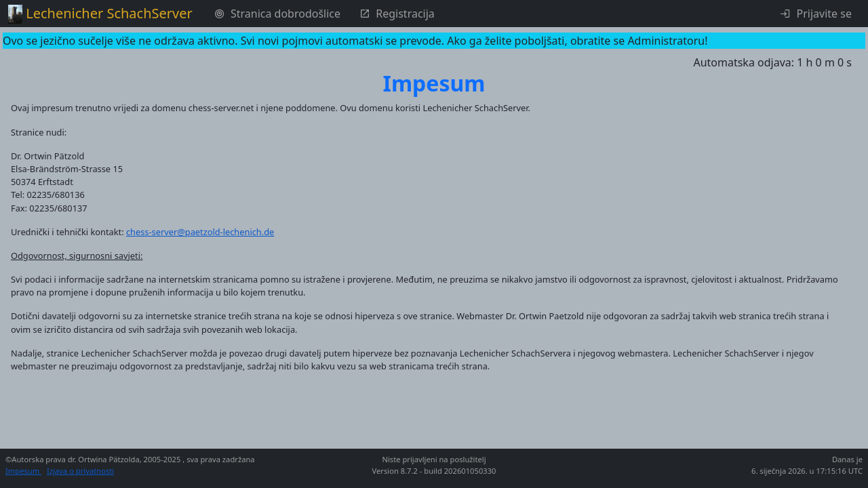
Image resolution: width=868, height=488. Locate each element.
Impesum (23, 471)
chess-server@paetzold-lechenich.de (200, 232)
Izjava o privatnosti (80, 471)
